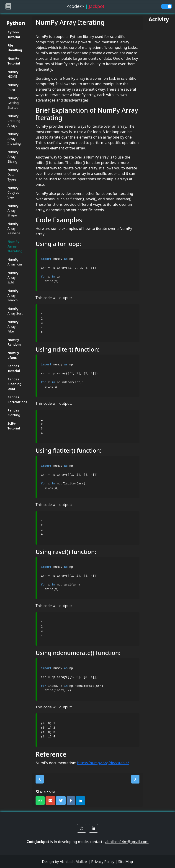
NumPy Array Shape (13, 210)
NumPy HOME (13, 74)
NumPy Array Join (15, 262)
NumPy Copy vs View (13, 192)
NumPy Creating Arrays (14, 121)
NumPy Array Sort (15, 311)
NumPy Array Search (13, 295)
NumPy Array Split (13, 277)
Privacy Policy (103, 862)
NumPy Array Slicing (13, 157)
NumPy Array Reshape (14, 228)
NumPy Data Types (13, 175)
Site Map (125, 862)
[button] (40, 779)
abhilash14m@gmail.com (127, 842)
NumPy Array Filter (13, 326)
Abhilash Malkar (74, 862)
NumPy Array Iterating (15, 246)
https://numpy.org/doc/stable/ (103, 763)
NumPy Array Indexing (14, 139)
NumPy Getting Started (13, 103)
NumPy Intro (13, 87)
